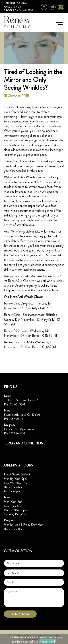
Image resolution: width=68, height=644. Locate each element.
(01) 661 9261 (17, 404)
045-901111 (16, 7)
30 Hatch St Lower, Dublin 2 (21, 400)
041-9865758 (26, 10)
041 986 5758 (17, 433)
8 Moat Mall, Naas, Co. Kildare (22, 415)
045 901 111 (16, 419)
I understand (48, 641)
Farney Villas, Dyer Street (19, 429)
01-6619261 (21, 3)
